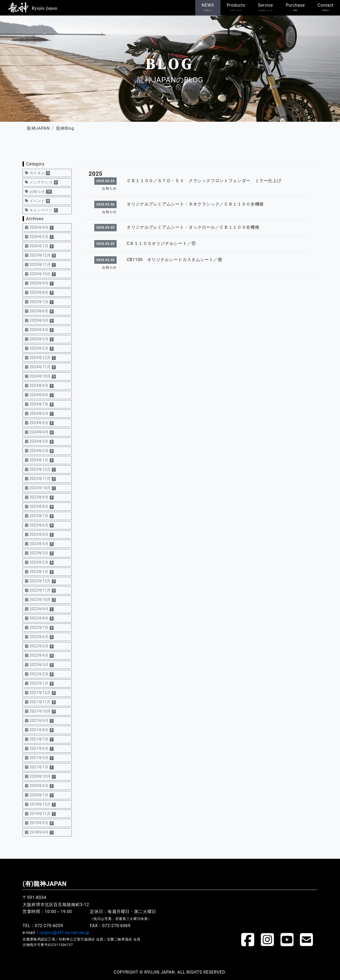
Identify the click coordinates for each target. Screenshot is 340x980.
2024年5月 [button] (39, 423)
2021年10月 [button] (40, 711)
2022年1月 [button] (39, 683)
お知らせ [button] (38, 192)
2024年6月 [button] (39, 414)
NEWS (208, 7)
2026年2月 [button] (39, 237)
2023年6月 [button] (39, 525)
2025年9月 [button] (39, 283)
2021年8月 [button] (39, 730)
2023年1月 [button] (39, 572)
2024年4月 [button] (39, 432)
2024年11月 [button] (40, 367)
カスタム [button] (37, 173)
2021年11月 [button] (40, 702)
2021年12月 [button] (40, 693)
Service (265, 7)
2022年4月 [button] (39, 656)
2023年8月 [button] (39, 507)
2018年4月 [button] (39, 832)
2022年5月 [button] (39, 646)
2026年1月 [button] (39, 246)
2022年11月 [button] (40, 590)
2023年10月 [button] (40, 488)
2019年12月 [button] (40, 804)
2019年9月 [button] (39, 823)
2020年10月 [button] (40, 776)
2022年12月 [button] (40, 581)
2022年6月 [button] (39, 637)
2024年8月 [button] (39, 395)
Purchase (295, 7)
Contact (326, 7)
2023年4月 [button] (39, 544)
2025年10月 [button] (40, 274)
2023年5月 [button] (39, 535)
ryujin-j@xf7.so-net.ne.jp (64, 933)
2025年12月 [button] (40, 255)
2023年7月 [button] (39, 516)
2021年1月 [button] (39, 767)
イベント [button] (37, 201)
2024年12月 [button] (40, 358)
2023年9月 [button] (39, 497)
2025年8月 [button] (39, 293)
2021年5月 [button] (39, 758)
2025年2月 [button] (39, 348)
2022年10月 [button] (40, 600)
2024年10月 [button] (40, 376)
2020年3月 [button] (39, 786)
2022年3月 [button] (39, 665)
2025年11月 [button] (40, 265)
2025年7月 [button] (39, 302)
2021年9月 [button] (39, 721)
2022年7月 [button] (39, 628)
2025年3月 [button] (39, 339)
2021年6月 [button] (39, 749)
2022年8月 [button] (39, 618)
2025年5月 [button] (39, 321)
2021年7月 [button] (39, 739)
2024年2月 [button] (39, 451)
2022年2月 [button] (39, 674)
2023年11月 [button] (40, 479)
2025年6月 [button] (39, 311)
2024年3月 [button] (39, 441)
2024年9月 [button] (39, 386)
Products (236, 7)
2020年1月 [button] (39, 795)
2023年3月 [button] (39, 553)
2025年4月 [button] (39, 330)
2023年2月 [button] (39, 562)
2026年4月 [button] (39, 227)
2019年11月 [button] (40, 814)
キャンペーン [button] (41, 210)
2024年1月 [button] (39, 460)
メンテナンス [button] (41, 182)
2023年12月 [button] (40, 469)
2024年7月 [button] (39, 404)
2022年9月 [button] (39, 609)
